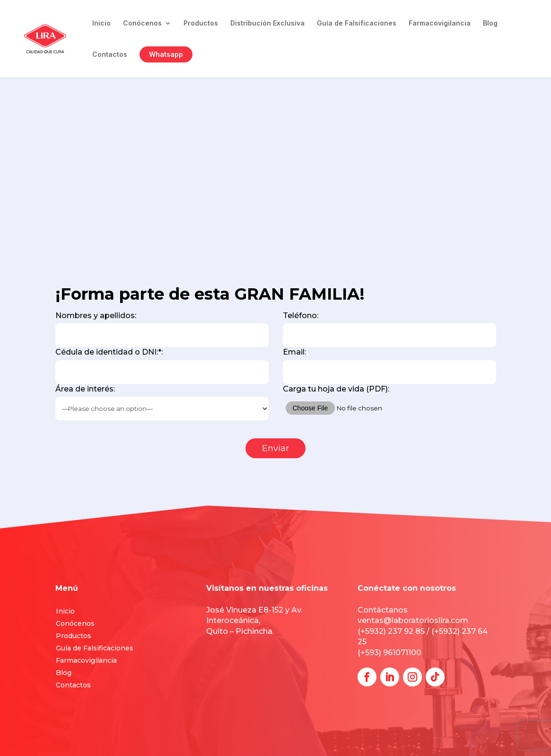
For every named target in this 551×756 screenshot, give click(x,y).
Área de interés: (162, 402)
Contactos (110, 55)
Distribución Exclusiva (267, 23)
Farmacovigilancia (440, 23)
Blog (490, 23)
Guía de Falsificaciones (357, 23)
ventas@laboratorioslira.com (413, 620)
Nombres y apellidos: (162, 329)
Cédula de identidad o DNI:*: (162, 365)
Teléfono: (389, 329)
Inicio (101, 23)
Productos (201, 23)
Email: (389, 365)
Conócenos (142, 23)
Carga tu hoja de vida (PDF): (389, 403)
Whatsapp (166, 54)
